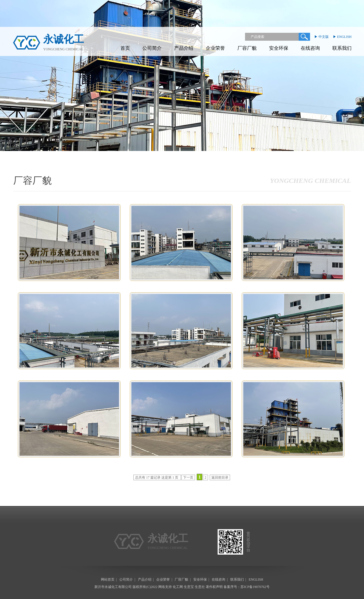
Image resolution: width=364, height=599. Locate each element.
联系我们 (342, 48)
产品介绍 (184, 48)
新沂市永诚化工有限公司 (113, 587)
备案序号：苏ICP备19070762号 (247, 587)
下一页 (188, 477)
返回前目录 (220, 477)
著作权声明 (214, 587)
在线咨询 (310, 48)
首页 (125, 48)
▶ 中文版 (321, 37)
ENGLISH (256, 579)
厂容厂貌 (247, 48)
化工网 (178, 587)
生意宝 (189, 587)
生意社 (200, 587)
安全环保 (279, 48)
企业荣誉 (215, 48)
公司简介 (152, 48)
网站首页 (108, 579)
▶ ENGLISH (342, 37)
